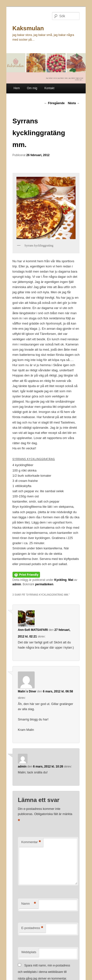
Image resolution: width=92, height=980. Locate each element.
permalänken (44, 584)
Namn (29, 904)
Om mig (32, 88)
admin (17, 584)
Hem (17, 88)
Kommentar (31, 842)
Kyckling (60, 580)
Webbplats (29, 952)
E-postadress (32, 928)
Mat (71, 580)
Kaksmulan (28, 28)
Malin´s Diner (27, 691)
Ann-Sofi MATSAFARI (33, 630)
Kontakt (49, 88)
